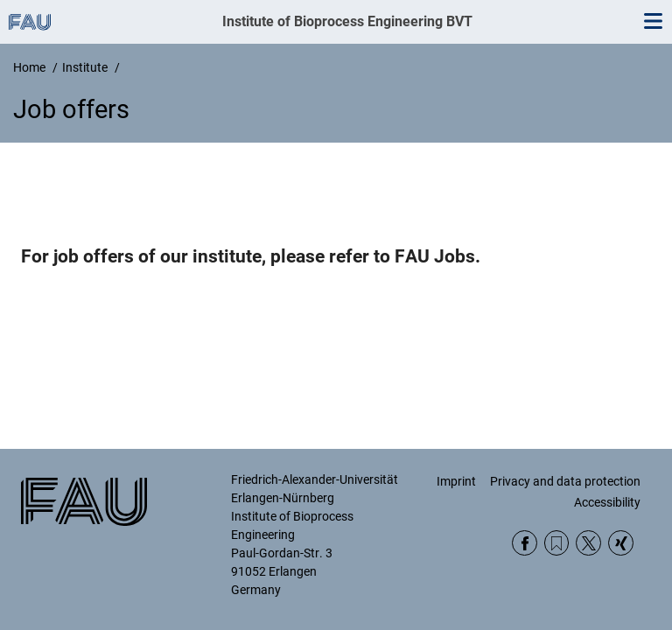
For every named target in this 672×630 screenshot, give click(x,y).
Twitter (588, 543)
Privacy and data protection (565, 481)
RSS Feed (557, 543)
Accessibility (607, 502)
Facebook (525, 543)
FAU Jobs (435, 256)
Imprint (456, 481)
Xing (621, 543)
